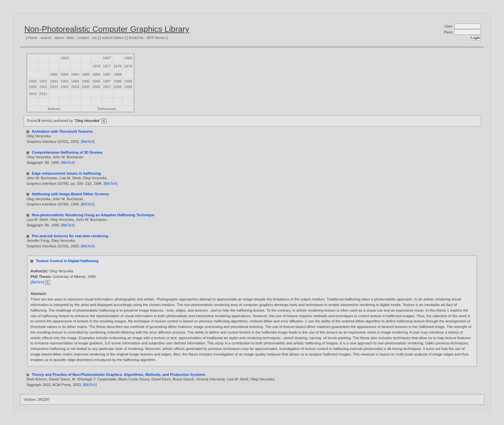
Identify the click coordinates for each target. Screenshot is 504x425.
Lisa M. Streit (70, 178)
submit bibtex (113, 38)
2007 (107, 87)
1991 (43, 81)
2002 (54, 87)
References (107, 109)
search (46, 38)
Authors (54, 109)
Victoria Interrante (211, 379)
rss (94, 38)
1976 (96, 66)
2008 (117, 87)
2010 (33, 94)
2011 (43, 94)
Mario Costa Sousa (134, 379)
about (59, 38)
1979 (128, 66)
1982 (54, 74)
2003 (64, 87)
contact (83, 38)
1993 (64, 81)
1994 (75, 81)
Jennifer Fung (38, 241)
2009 (128, 87)
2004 (75, 87)
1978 (117, 66)
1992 (54, 81)
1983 (64, 74)
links (70, 38)
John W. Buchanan (68, 157)
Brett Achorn (37, 379)
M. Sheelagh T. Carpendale (94, 379)
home (33, 38)
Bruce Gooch (183, 379)
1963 (64, 58)
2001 (43, 87)
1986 (96, 74)
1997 (107, 81)
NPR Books (156, 38)
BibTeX (88, 142)
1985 (86, 74)
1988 (117, 74)
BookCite (136, 38)
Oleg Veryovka (38, 136)
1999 (128, 81)
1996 (96, 81)
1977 (107, 66)
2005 (86, 87)
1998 (117, 81)
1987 (107, 74)
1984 (75, 74)
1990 (33, 81)
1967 (107, 58)
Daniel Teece (59, 379)
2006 (96, 87)
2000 (33, 87)
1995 (86, 81)
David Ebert (161, 379)
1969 (128, 58)
